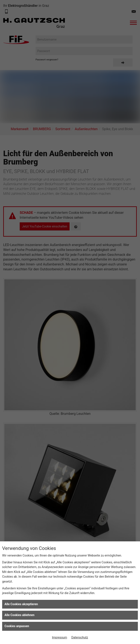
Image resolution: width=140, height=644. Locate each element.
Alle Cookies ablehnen (19, 615)
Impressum (60, 637)
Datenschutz (80, 637)
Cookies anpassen (17, 626)
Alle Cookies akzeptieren (21, 604)
